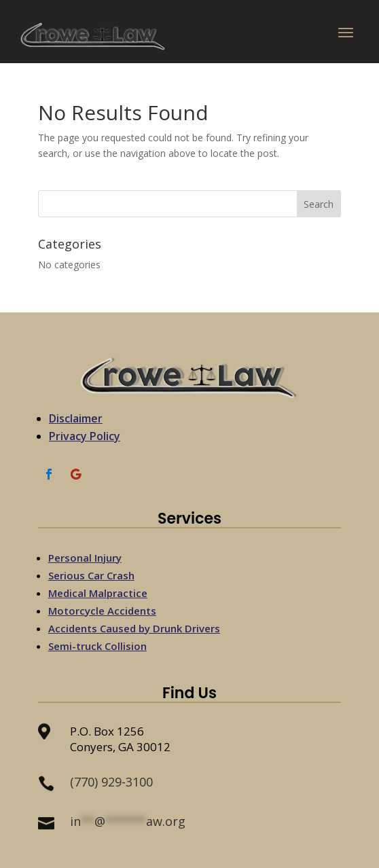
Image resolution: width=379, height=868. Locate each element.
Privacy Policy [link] (85, 436)
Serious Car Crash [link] (91, 575)
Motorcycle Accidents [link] (102, 611)
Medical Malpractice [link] (98, 593)
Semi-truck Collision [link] (97, 646)
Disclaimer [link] (76, 418)
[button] (346, 35)
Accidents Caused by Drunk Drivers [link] (134, 628)
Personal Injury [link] (85, 558)
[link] (94, 36)
